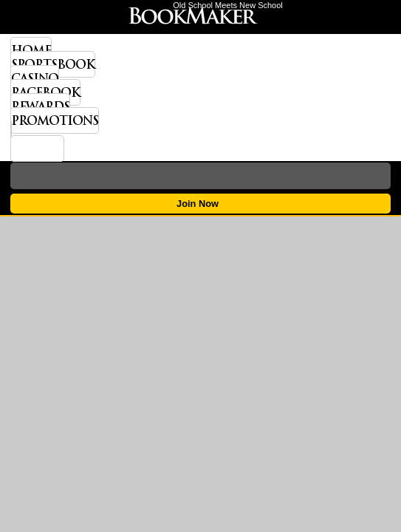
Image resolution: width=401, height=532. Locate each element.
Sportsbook (53, 64)
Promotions (55, 120)
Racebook (45, 92)
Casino (35, 78)
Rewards (40, 106)
